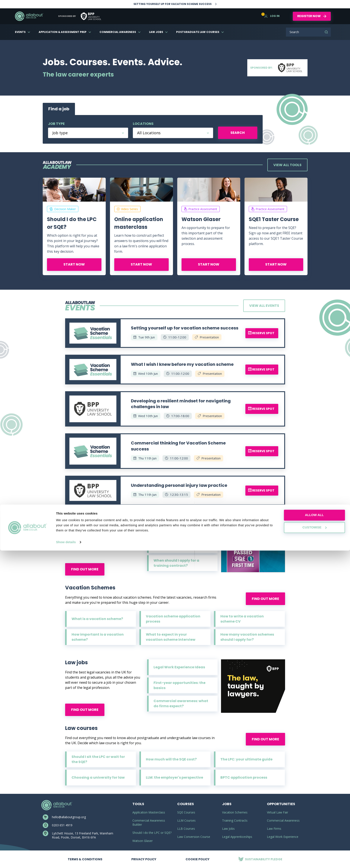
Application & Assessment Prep (63, 32)
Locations (143, 124)
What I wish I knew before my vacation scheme (182, 364)
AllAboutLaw (29, 16)
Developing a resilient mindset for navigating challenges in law (181, 404)
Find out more (85, 569)
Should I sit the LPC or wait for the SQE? (98, 759)
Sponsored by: (277, 68)
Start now (74, 264)
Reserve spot (261, 333)
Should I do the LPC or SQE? (72, 223)
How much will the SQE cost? (171, 759)
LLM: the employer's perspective (174, 777)
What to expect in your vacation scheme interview (171, 637)
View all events (264, 306)
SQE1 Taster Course (274, 219)
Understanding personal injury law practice (179, 485)
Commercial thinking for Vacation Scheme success (178, 446)
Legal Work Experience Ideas (179, 667)
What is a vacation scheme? (97, 619)
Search (326, 32)
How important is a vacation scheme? (98, 637)
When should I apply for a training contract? (176, 563)
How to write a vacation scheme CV (242, 619)
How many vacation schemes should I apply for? (247, 637)
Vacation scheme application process (173, 619)
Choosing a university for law (98, 777)
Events (20, 32)
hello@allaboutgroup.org (69, 817)
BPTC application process (244, 777)
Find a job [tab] (59, 109)
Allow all (314, 832)
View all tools (287, 165)
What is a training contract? (179, 527)
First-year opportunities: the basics (179, 685)
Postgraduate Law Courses (198, 32)
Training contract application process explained (181, 545)
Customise (314, 845)
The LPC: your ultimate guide (246, 759)
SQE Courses (186, 812)
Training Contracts (235, 820)
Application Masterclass (149, 812)
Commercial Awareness (118, 32)
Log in (272, 16)
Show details (66, 860)
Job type (56, 124)
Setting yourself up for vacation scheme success (185, 328)
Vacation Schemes (235, 812)
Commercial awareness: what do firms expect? (181, 703)
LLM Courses (186, 820)
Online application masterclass (139, 223)
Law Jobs (156, 32)
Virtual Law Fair (278, 812)
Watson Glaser (201, 219)
